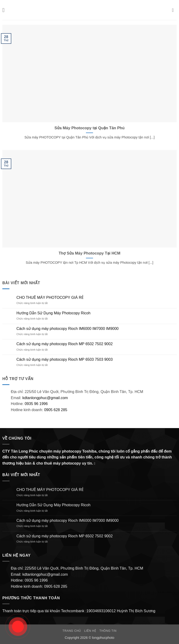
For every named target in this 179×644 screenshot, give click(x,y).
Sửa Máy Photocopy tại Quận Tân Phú (89, 128)
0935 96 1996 (36, 404)
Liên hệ (90, 631)
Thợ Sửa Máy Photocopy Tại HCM (89, 253)
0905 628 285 (56, 410)
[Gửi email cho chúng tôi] (96, 464)
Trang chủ (72, 631)
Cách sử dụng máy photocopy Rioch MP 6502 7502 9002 (65, 344)
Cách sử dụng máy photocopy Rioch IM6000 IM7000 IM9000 (68, 329)
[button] (5, 10)
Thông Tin (108, 631)
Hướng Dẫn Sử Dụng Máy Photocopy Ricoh (53, 313)
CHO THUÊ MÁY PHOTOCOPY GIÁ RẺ (50, 298)
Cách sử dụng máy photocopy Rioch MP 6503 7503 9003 (65, 359)
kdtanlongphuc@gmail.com (45, 398)
